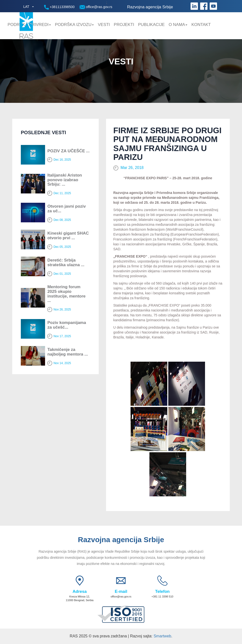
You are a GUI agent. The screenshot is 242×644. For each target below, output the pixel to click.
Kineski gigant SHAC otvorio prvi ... (68, 236)
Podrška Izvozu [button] (74, 25)
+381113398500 (59, 7)
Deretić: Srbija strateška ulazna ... (66, 262)
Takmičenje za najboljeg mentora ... (67, 352)
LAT (26, 7)
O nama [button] (178, 25)
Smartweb (162, 636)
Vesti (104, 25)
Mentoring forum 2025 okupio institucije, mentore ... (66, 294)
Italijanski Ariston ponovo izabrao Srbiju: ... (65, 180)
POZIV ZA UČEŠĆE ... (68, 151)
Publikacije (151, 25)
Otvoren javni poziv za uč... (67, 209)
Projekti (124, 25)
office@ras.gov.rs (96, 7)
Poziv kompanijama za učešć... (67, 325)
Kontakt (201, 25)
